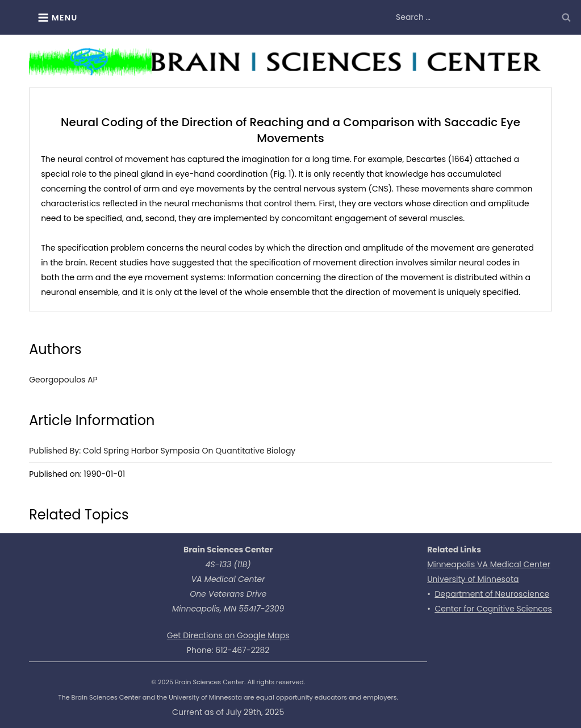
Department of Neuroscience (492, 594)
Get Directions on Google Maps (228, 635)
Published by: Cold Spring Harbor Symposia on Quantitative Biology (162, 451)
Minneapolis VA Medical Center (489, 564)
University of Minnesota (473, 579)
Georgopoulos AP (63, 380)
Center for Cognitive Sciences (493, 609)
